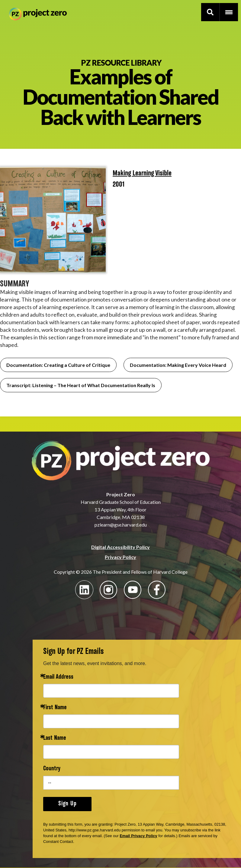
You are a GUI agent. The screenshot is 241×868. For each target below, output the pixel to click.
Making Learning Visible (142, 174)
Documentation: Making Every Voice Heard (178, 365)
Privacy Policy (120, 557)
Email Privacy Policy (138, 836)
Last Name (55, 738)
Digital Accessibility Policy (120, 547)
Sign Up (67, 804)
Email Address (58, 677)
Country (52, 769)
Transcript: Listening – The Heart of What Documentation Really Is (81, 385)
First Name (55, 708)
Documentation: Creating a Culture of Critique (58, 365)
